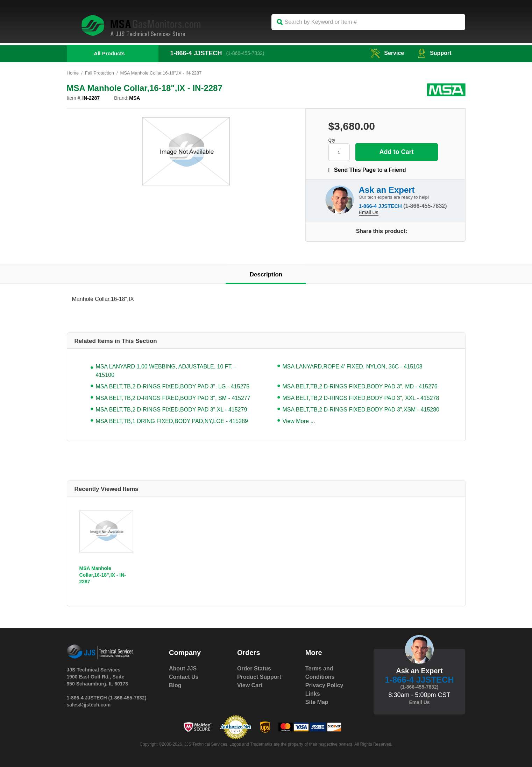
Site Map (317, 702)
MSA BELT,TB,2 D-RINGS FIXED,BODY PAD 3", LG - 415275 (173, 386)
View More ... (299, 421)
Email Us (369, 212)
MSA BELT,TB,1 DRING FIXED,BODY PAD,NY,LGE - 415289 (172, 421)
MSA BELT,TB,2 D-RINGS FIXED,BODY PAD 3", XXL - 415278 (361, 398)
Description (266, 275)
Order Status (254, 669)
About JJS (183, 669)
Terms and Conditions (320, 673)
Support (435, 53)
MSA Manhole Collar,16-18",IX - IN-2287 (103, 575)
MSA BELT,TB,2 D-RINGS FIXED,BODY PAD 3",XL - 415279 (172, 410)
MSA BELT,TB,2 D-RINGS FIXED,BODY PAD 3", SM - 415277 (173, 398)
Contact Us (184, 677)
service (387, 53)
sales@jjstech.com (89, 705)
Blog (175, 685)
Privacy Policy (324, 685)
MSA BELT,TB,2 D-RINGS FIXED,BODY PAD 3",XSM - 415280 (361, 410)
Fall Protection (100, 73)
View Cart (250, 685)
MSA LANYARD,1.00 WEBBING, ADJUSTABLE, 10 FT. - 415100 (166, 371)
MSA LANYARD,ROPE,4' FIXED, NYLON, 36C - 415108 (353, 367)
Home (73, 73)
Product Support (259, 677)
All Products (109, 53)
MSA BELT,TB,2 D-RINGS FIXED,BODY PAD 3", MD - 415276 (360, 386)
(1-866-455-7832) (245, 53)
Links (313, 694)
